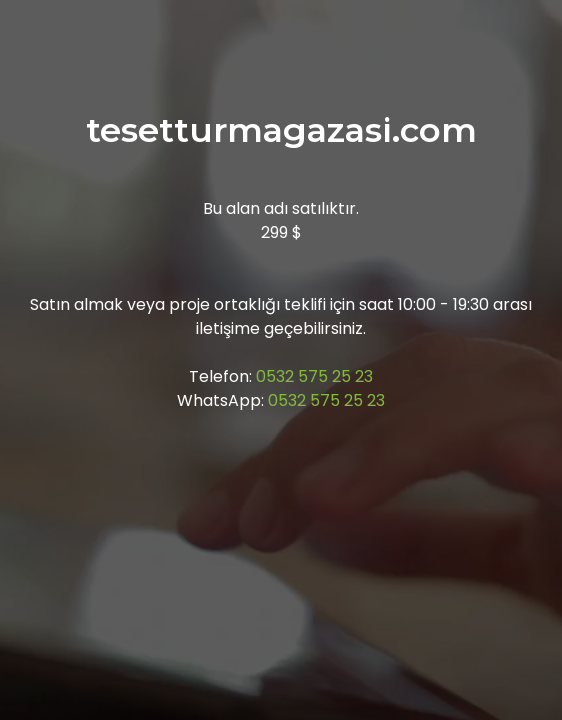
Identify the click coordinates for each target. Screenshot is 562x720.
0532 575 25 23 (314, 376)
